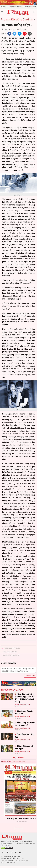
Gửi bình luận (30, 676)
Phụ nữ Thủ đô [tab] (6, 761)
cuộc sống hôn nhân (12, 648)
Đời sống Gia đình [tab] (19, 761)
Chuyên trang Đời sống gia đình (16, 7)
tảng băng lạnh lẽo (10, 652)
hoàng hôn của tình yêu (11, 655)
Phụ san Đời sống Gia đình (17, 19)
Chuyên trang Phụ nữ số (30, 7)
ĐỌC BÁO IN (19, 758)
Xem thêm (18, 828)
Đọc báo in (4, 7)
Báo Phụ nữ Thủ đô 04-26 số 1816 (18, 818)
